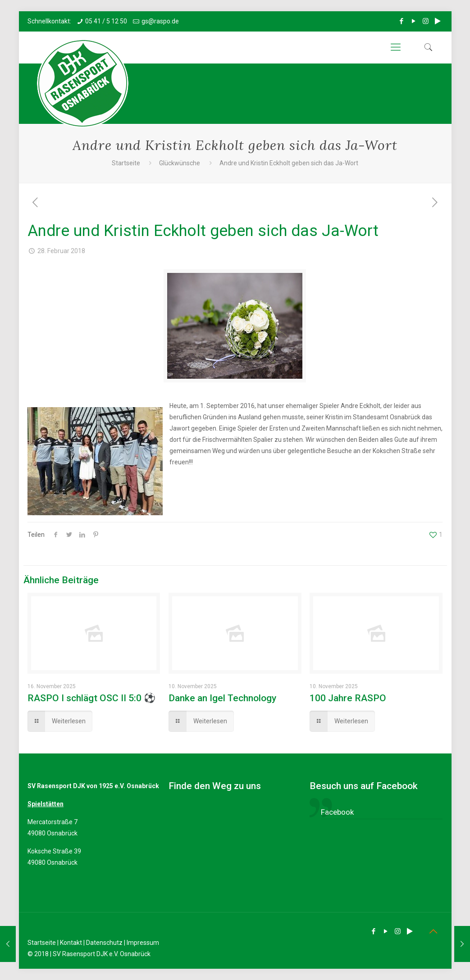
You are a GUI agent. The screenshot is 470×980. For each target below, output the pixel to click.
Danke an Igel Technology (222, 698)
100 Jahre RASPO (348, 698)
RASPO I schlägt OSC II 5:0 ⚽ (91, 698)
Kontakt (71, 943)
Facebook (337, 812)
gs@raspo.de (160, 21)
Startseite (126, 163)
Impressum (143, 943)
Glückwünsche (180, 163)
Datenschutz (104, 943)
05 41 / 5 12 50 (106, 21)
